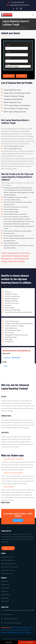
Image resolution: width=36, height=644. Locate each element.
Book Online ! (9, 642)
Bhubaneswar (21, 630)
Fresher (4, 397)
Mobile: (8, 58)
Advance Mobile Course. (7, 574)
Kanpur (18, 628)
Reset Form (21, 76)
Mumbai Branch (5, 601)
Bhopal (27, 630)
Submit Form (9, 76)
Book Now (18, 520)
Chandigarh (24, 628)
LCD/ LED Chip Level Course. (9, 564)
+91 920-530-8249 (16, 2)
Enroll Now (8, 548)
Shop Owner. (9, 487)
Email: (9, 52)
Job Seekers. (5, 432)
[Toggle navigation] (33, 15)
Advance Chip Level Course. (8, 570)
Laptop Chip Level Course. (8, 557)
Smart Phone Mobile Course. (8, 560)
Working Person (6, 416)
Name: (9, 45)
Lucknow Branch (5, 588)
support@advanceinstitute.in (18, 5)
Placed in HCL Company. (14, 459)
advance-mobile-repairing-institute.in (11, 623)
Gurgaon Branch (5, 585)
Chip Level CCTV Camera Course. (9, 567)
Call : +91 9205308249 (27, 642)
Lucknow (13, 630)
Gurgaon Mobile (5, 581)
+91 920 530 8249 (7, 615)
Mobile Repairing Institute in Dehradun (20, 632)
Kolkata (3, 630)
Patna (13, 628)
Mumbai (31, 628)
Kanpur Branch (5, 598)
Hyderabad (4, 632)
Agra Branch (4, 591)
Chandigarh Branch (6, 595)
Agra (8, 630)
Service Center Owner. (13, 473)
